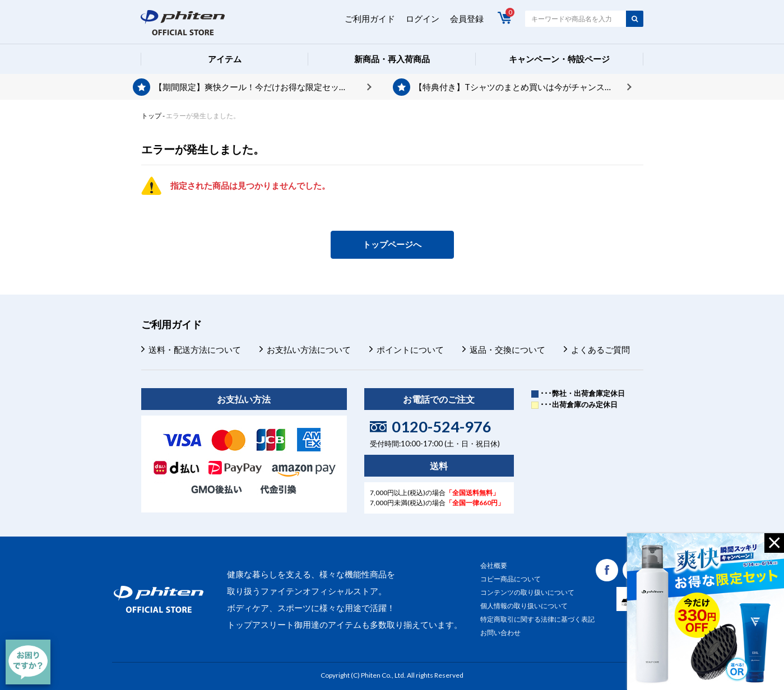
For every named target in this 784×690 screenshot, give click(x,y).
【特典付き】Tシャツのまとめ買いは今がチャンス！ (514, 87)
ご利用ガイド (370, 18)
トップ (151, 116)
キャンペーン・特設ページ (559, 59)
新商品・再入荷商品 (392, 59)
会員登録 (467, 18)
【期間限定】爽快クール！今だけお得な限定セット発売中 (263, 87)
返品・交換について (507, 349)
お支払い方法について (309, 349)
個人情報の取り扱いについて (524, 606)
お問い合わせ (500, 633)
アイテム (225, 59)
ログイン (423, 18)
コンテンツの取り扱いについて (527, 592)
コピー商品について (511, 579)
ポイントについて (410, 349)
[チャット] (28, 662)
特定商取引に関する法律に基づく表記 (537, 619)
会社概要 (494, 565)
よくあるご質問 (600, 349)
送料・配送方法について (195, 349)
